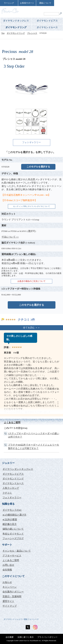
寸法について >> (10, 237)
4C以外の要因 (10, 520)
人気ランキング (11, 488)
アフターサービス (12, 556)
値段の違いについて (13, 529)
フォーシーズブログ (13, 538)
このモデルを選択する (38, 167)
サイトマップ (10, 606)
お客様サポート (27, 3)
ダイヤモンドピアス (47, 21)
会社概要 (10, 637)
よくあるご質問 (12, 423)
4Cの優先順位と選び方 (14, 515)
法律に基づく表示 (26, 637)
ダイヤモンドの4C (12, 510)
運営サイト (8, 601)
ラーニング (9, 3)
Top (3, 33)
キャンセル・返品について (17, 551)
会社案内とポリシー (13, 592)
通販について (45, 3)
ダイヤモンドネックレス (16, 21)
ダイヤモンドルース (47, 27)
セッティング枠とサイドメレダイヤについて (32, 206)
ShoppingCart (52, 9)
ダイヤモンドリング (16, 27)
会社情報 (7, 570)
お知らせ (7, 582)
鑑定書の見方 (10, 524)
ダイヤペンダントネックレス (18, 469)
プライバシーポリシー (47, 637)
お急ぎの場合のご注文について (32, 281)
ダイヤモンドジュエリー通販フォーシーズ (21, 619)
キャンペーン (10, 587)
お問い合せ (8, 565)
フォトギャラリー (32, 142)
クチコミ (7, 493)
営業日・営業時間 (12, 597)
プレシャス (32, 33)
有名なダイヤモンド (13, 534)
